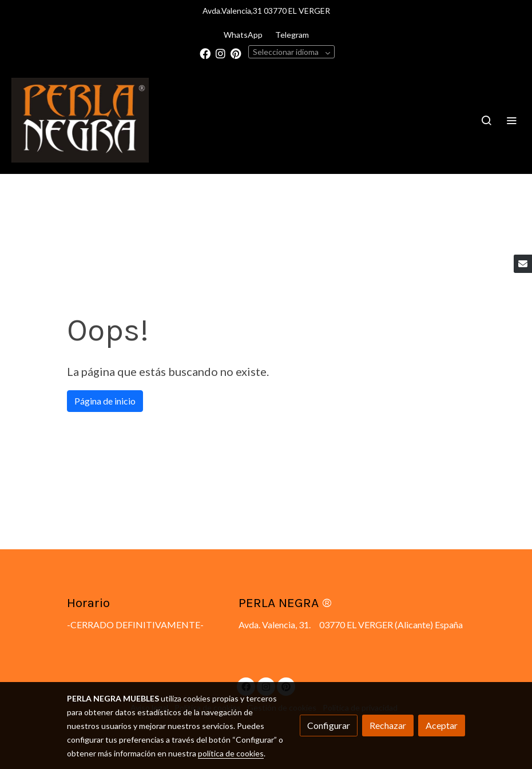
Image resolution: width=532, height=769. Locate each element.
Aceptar (442, 725)
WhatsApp (243, 35)
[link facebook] (205, 53)
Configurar (329, 725)
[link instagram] (221, 53)
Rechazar (388, 725)
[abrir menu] (511, 120)
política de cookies (231, 753)
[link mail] (523, 264)
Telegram (292, 35)
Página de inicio (105, 401)
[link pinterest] (236, 53)
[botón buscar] (486, 120)
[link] (80, 120)
